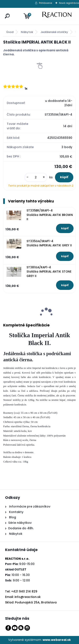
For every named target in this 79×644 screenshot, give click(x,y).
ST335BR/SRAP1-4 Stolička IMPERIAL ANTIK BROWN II (50, 215)
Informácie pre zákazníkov (29, 506)
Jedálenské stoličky (54, 32)
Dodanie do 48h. (21, 528)
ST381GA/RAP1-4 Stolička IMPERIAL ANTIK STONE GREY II (49, 272)
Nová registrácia (69, 3)
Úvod (10, 32)
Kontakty (16, 512)
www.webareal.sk (57, 640)
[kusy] (36, 177)
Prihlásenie (46, 3)
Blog (12, 517)
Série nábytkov (20, 523)
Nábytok (27, 32)
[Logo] (59, 16)
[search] (6, 12)
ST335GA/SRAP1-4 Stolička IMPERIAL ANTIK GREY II (49, 243)
